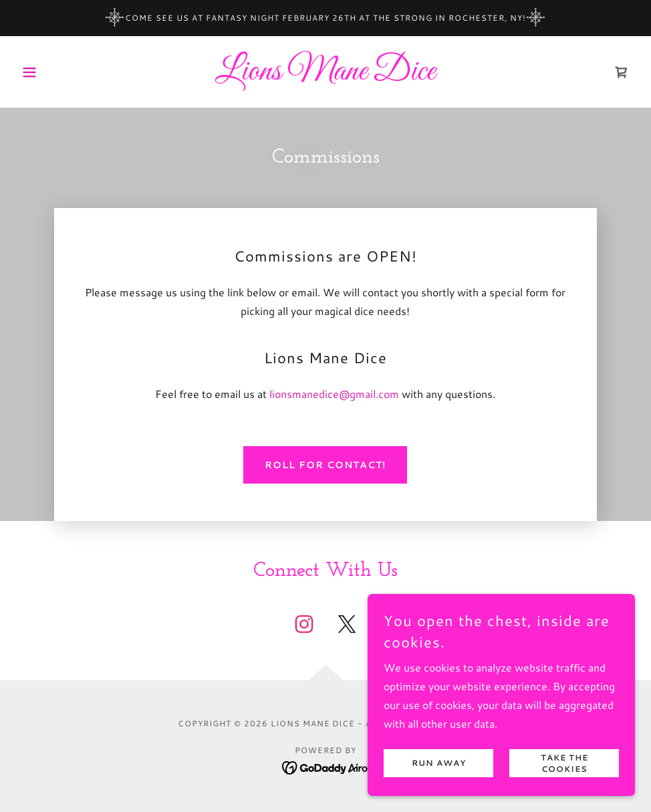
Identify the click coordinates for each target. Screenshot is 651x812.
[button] (62, 72)
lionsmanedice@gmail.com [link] (334, 394)
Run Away (439, 764)
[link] (325, 75)
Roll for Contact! (325, 465)
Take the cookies (564, 763)
